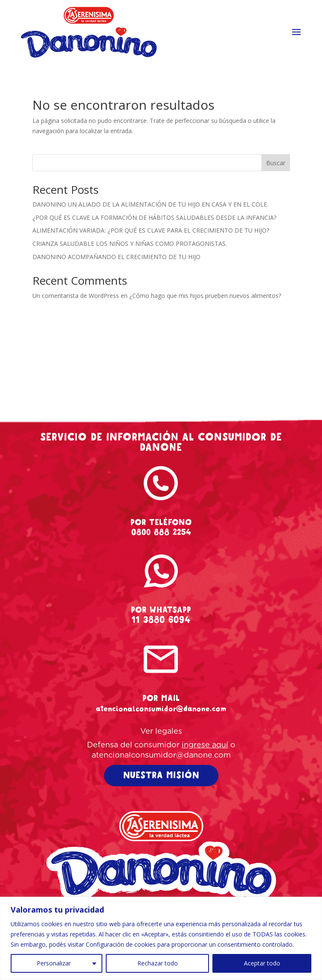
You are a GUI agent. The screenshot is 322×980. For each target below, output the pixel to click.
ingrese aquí (205, 745)
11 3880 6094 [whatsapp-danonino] (161, 620)
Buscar (276, 163)
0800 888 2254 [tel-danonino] (161, 532)
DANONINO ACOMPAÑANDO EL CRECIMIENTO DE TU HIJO (116, 257)
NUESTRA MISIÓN (161, 775)
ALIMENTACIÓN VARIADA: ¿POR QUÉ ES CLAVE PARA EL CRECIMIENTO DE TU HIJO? (151, 230)
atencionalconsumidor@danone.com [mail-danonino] (161, 709)
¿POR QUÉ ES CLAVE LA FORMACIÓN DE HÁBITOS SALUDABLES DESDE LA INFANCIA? (154, 217)
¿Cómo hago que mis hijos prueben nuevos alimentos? (205, 296)
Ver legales (161, 732)
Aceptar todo (262, 963)
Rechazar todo (158, 963)
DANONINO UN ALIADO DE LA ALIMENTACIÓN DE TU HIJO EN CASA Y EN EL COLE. (150, 204)
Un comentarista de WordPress (76, 296)
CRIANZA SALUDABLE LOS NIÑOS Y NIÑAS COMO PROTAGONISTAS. (130, 244)
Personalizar (54, 963)
